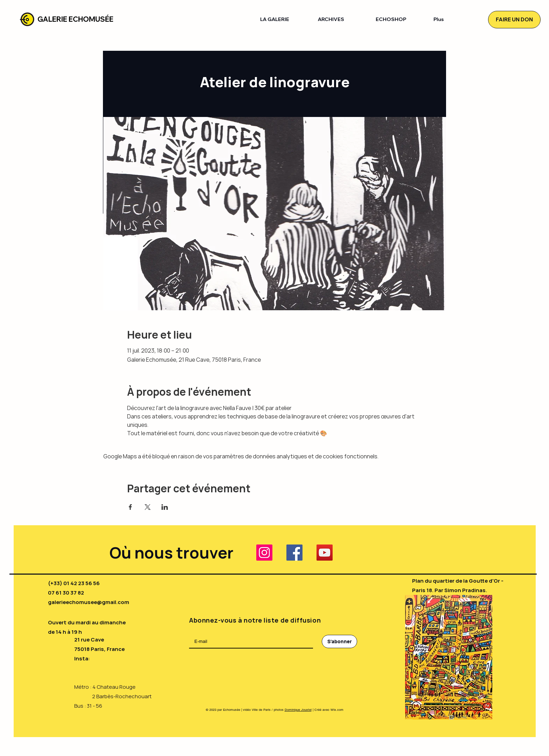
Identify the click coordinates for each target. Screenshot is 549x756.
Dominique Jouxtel (298, 710)
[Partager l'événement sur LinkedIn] (165, 507)
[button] (284, 19)
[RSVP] (155, 308)
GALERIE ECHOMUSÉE (75, 19)
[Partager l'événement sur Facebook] (130, 507)
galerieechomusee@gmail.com (89, 602)
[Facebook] (294, 553)
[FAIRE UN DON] (514, 20)
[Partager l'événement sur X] (148, 507)
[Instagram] (264, 553)
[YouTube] (325, 553)
